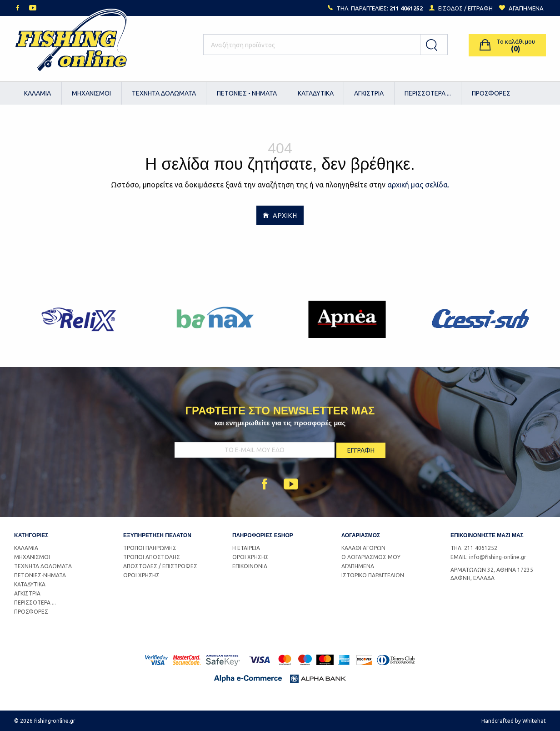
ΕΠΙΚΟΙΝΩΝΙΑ (250, 566)
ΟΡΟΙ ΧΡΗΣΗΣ (141, 575)
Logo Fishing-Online (71, 45)
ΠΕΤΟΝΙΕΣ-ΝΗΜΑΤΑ (40, 575)
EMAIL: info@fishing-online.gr (488, 557)
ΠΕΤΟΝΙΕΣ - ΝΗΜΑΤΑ (247, 93)
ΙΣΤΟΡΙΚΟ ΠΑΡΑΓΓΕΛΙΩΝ (373, 575)
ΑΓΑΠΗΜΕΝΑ (358, 566)
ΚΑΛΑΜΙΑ (37, 93)
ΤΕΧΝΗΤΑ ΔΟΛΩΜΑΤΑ (164, 93)
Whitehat (534, 721)
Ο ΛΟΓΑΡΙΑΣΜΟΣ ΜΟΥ (371, 557)
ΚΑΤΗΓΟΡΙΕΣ (31, 535)
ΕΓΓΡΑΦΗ (480, 8)
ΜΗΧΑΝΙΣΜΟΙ (91, 93)
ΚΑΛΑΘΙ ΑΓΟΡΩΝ (363, 548)
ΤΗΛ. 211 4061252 (474, 548)
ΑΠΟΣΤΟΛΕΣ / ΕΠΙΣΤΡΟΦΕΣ (160, 566)
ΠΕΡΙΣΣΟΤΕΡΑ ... (428, 93)
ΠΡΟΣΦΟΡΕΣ (491, 93)
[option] (81, 319)
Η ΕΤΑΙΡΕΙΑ (246, 548)
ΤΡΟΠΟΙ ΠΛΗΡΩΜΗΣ (150, 548)
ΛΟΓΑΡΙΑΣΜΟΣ (361, 535)
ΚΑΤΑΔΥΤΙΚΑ (316, 93)
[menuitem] (38, 93)
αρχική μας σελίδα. (418, 185)
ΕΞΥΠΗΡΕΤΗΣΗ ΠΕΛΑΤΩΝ (157, 535)
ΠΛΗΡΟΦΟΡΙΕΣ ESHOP (263, 535)
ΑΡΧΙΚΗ (280, 215)
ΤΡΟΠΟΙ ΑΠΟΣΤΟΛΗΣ (152, 557)
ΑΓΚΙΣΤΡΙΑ (369, 93)
